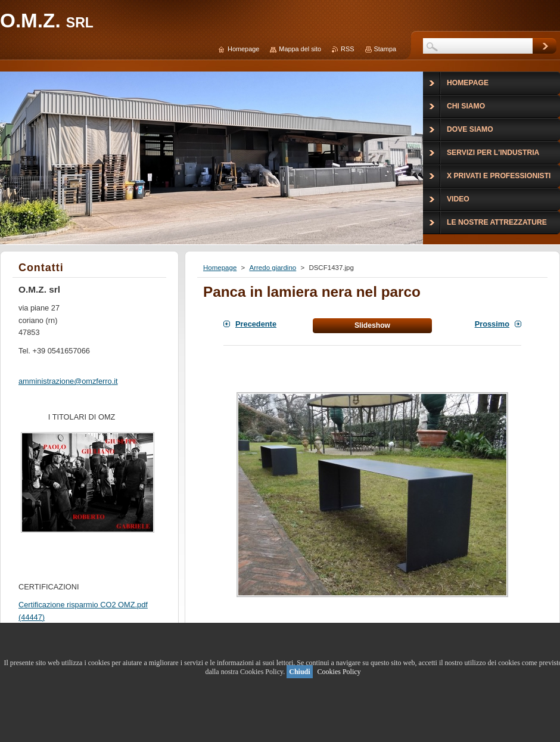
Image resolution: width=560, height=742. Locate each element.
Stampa (385, 49)
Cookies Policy (339, 672)
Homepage (220, 268)
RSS (347, 49)
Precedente (256, 324)
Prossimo (492, 324)
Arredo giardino (273, 268)
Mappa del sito (300, 49)
